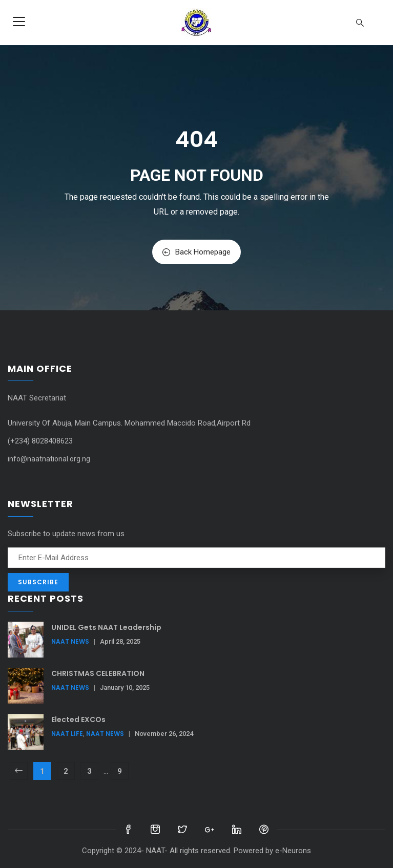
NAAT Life (67, 734)
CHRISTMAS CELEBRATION (98, 673)
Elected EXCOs (78, 719)
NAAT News (70, 641)
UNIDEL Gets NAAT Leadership (106, 627)
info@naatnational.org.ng (49, 459)
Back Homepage (196, 252)
